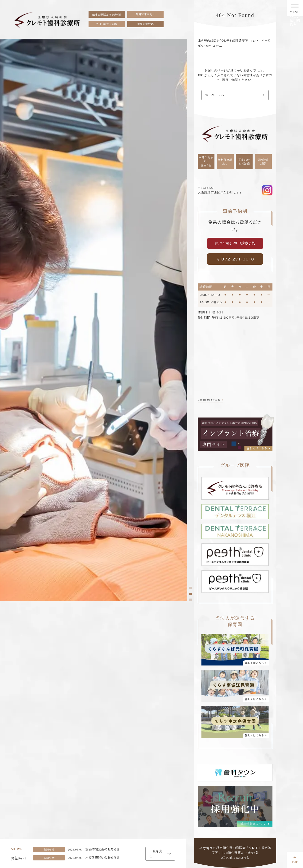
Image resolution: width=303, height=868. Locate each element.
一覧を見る (160, 854)
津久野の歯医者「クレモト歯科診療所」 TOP (228, 41)
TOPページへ (235, 95)
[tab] (190, 588)
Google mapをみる (209, 400)
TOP (295, 860)
